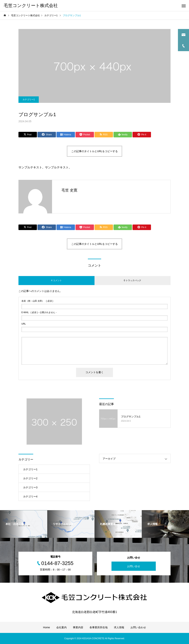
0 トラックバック (133, 280)
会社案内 (61, 627)
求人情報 (119, 627)
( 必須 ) (37, 301)
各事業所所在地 (99, 627)
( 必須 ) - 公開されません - (39, 312)
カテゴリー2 (30, 478)
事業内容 (78, 627)
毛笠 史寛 (69, 190)
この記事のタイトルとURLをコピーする (94, 151)
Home (46, 627)
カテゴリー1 (29, 100)
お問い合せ (134, 566)
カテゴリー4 (30, 496)
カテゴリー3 (30, 487)
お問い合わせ (138, 627)
